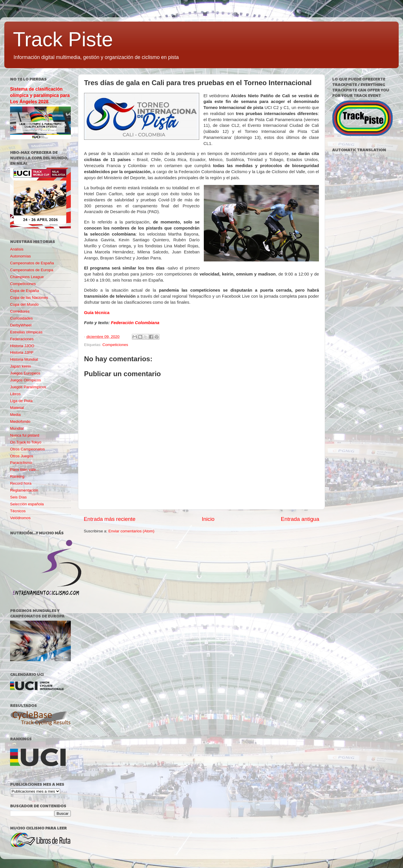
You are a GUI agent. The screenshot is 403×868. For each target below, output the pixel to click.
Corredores (20, 311)
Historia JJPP (22, 352)
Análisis (17, 249)
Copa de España (25, 291)
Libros (15, 394)
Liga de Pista (21, 401)
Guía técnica (97, 313)
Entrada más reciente (110, 519)
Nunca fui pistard (25, 435)
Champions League (27, 277)
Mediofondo (20, 421)
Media (15, 415)
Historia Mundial (24, 359)
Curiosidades (21, 318)
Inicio (208, 519)
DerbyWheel (21, 325)
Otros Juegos (22, 456)
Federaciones (22, 339)
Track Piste (63, 39)
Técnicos (18, 511)
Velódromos (20, 518)
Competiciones (115, 345)
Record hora (21, 483)
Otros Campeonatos (27, 449)
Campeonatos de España (32, 263)
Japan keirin (21, 366)
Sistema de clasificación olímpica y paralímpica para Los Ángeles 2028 (40, 95)
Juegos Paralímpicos (28, 387)
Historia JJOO (22, 346)
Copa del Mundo (24, 304)
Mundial (17, 428)
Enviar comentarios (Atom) (132, 531)
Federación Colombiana (135, 323)
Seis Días (18, 497)
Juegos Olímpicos (25, 380)
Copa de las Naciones (29, 298)
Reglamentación (24, 490)
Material (17, 408)
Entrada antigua (300, 519)
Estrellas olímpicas (26, 332)
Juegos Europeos (25, 373)
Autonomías (20, 256)
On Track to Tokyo (26, 442)
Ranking (17, 476)
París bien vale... (25, 470)
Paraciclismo (21, 463)
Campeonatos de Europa (32, 270)
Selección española (27, 504)
